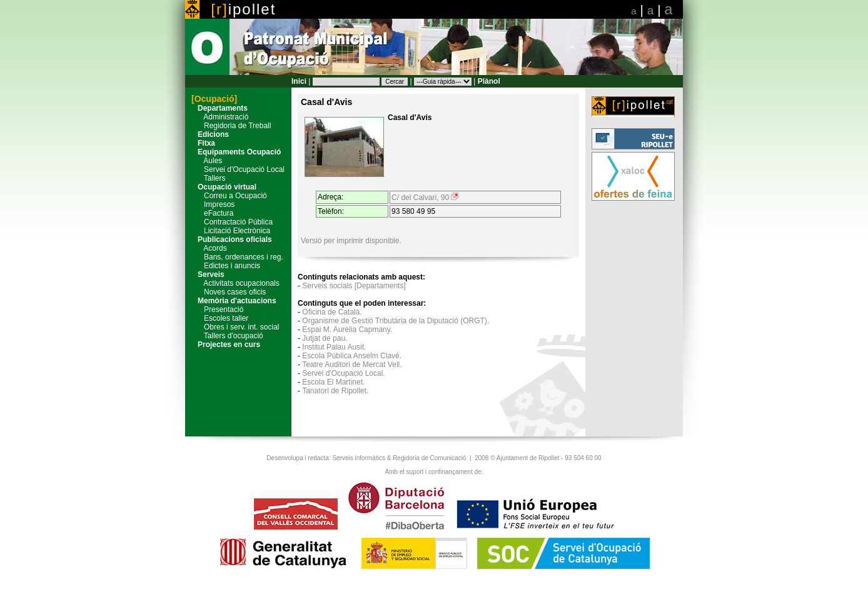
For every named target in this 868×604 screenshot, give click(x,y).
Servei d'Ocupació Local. (343, 373)
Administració (220, 117)
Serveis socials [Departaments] (354, 286)
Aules (207, 161)
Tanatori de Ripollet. (335, 391)
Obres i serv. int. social (235, 327)
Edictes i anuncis (226, 266)
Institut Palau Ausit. (334, 347)
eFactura (212, 213)
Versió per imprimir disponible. (351, 241)
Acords (209, 248)
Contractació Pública (232, 222)
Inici (299, 81)
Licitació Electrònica (231, 231)
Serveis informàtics (358, 458)
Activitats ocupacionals (235, 283)
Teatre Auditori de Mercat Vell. (352, 365)
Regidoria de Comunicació (429, 458)
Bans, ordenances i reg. (237, 257)
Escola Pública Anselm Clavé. (352, 356)
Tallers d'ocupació (227, 336)
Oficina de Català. (332, 312)
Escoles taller (220, 318)
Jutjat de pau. (325, 338)
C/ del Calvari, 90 (425, 198)
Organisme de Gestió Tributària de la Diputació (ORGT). (396, 321)
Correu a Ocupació (229, 196)
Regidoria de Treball (231, 126)
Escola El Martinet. (333, 382)
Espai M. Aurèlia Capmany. (347, 330)
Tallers (208, 178)
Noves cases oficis (229, 292)
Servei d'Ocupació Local (238, 169)
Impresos (213, 204)
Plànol (489, 81)
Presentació (217, 310)
